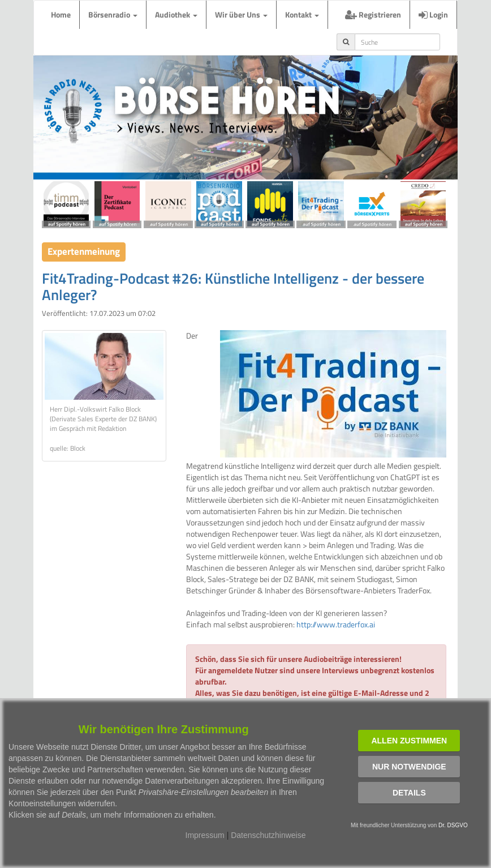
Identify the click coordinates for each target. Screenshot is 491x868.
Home (61, 14)
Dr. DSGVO (453, 825)
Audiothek (176, 14)
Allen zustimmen (409, 741)
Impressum (205, 835)
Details (409, 793)
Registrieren (373, 14)
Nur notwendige (409, 767)
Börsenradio (113, 14)
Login (433, 14)
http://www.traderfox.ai (336, 624)
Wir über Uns (241, 14)
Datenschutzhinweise (268, 835)
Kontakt (302, 14)
